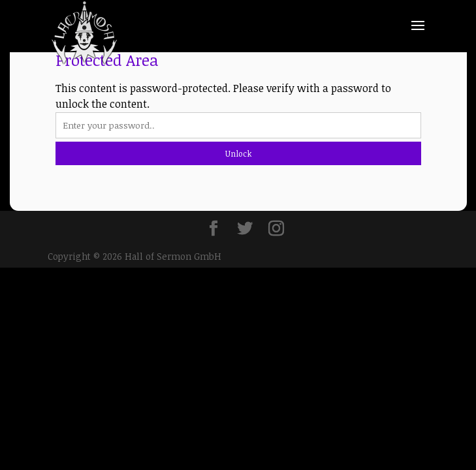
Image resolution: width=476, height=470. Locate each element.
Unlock (238, 153)
